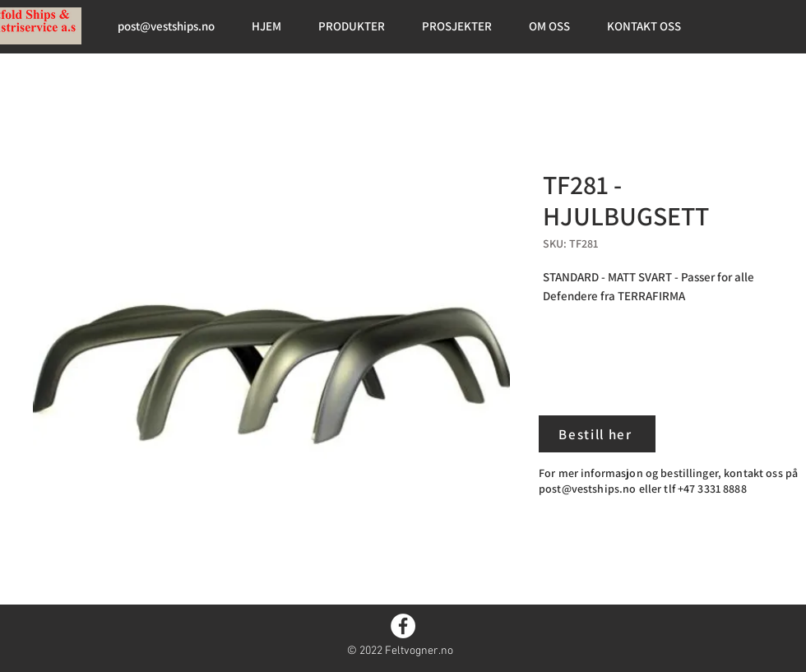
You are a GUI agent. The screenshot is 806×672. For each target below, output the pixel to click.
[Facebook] (403, 626)
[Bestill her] (597, 434)
